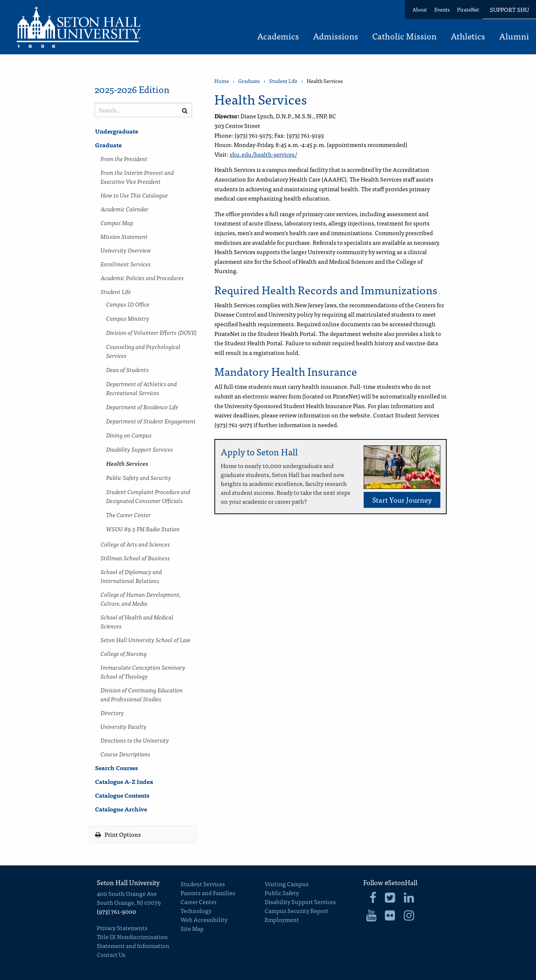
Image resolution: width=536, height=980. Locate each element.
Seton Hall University (128, 882)
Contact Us (111, 954)
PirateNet (468, 9)
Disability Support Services (140, 449)
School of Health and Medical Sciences (137, 621)
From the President (124, 158)
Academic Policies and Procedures (142, 278)
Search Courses (116, 768)
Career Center (199, 901)
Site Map (192, 928)
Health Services (127, 463)
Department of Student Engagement (151, 421)
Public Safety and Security (139, 477)
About (420, 9)
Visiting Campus (287, 884)
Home (222, 81)
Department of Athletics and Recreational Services (141, 388)
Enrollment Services (126, 264)
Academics (278, 37)
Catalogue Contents (122, 795)
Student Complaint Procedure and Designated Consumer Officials (148, 496)
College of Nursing (124, 653)
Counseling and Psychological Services (143, 351)
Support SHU (509, 9)
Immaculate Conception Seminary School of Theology (143, 672)
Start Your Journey (402, 499)
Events (442, 9)
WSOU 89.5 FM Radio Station (143, 529)
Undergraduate (117, 131)
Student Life (116, 291)
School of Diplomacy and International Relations (131, 576)
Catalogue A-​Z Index (124, 781)
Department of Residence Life (142, 407)
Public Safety (282, 893)
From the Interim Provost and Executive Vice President (137, 177)
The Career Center (128, 515)
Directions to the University (135, 740)
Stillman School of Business (135, 558)
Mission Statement (124, 236)
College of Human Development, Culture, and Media (141, 599)
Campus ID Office (128, 304)
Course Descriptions (125, 754)
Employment (282, 919)
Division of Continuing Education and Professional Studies (142, 694)
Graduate (108, 145)
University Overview (126, 250)
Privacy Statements (122, 928)
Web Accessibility (204, 919)
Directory (112, 712)
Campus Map (117, 222)
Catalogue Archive (121, 809)
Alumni (514, 37)
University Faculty (124, 726)
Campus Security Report (296, 910)
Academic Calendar (125, 209)
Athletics (468, 37)
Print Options (118, 834)
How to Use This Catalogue (134, 195)
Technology (196, 910)
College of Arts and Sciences (135, 544)
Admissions (336, 37)
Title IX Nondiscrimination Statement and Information (133, 941)
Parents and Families (208, 893)
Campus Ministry (128, 318)
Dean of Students (127, 369)
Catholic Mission (404, 37)
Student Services (203, 884)
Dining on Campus (129, 435)
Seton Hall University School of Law (146, 640)
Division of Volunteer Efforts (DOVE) (151, 332)
